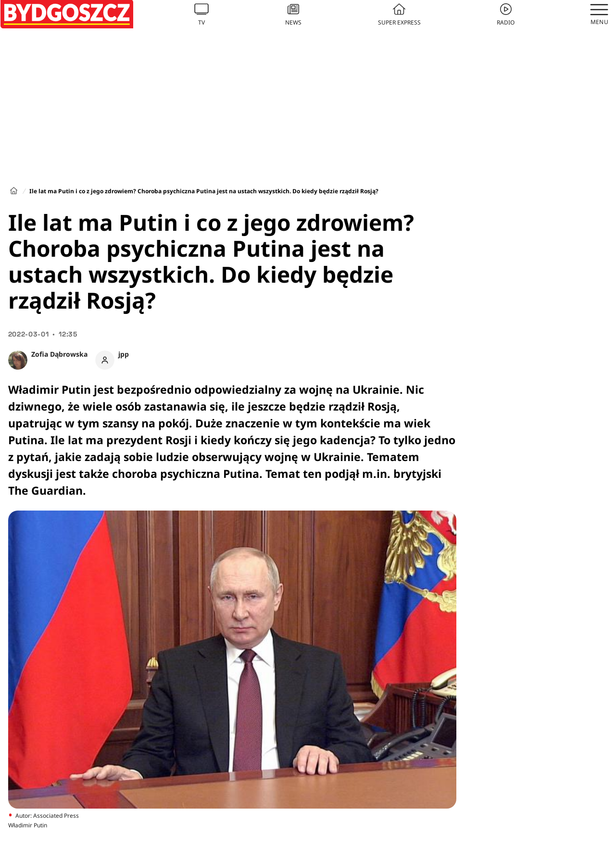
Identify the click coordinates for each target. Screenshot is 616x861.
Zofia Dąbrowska (59, 354)
